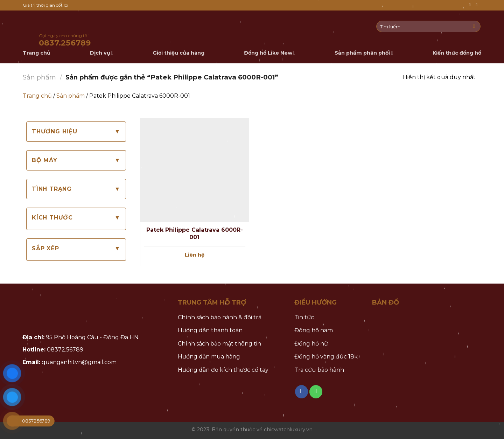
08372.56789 (65, 350)
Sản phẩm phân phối (364, 53)
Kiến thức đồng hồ (457, 53)
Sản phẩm (39, 77)
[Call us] (478, 5)
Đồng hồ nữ (311, 344)
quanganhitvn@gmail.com (79, 362)
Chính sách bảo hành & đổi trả (220, 317)
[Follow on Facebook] (471, 5)
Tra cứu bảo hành (319, 370)
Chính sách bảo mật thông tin (219, 344)
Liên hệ (195, 255)
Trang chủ (37, 96)
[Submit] (474, 27)
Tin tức (304, 317)
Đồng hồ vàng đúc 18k (326, 357)
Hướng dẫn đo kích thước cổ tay (223, 370)
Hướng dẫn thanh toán (210, 330)
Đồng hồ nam (314, 330)
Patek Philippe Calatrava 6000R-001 (195, 234)
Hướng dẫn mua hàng (209, 357)
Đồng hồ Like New (270, 53)
